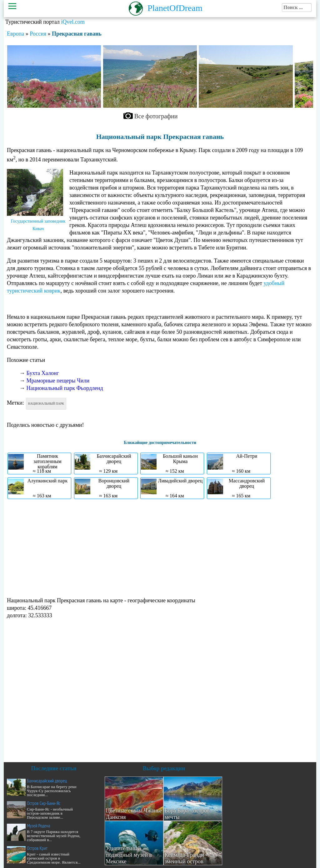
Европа (15, 34)
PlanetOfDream (175, 8)
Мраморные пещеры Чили (58, 381)
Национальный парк (46, 404)
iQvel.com (73, 22)
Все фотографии (156, 116)
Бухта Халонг (43, 373)
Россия (38, 34)
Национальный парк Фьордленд (65, 388)
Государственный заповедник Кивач (38, 225)
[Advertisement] (160, 547)
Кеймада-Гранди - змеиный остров (186, 858)
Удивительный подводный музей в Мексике (129, 855)
